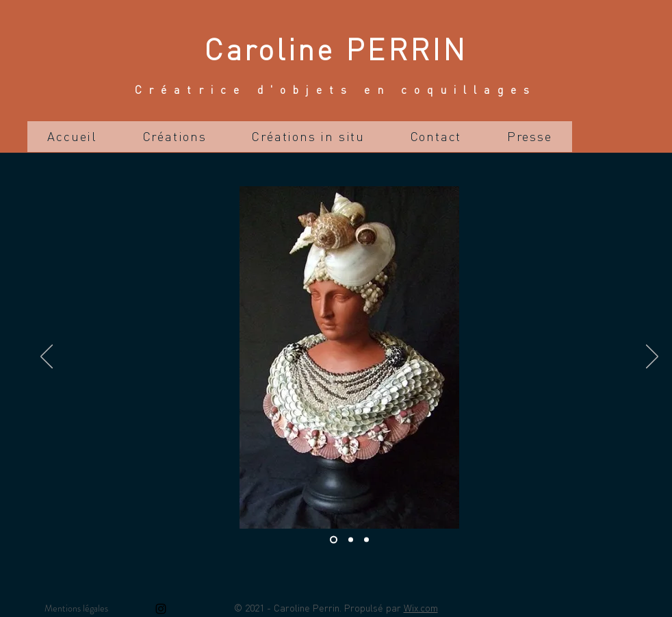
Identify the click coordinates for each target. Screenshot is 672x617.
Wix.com (421, 607)
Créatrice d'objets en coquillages (336, 89)
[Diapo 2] (351, 540)
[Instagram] (161, 609)
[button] (175, 137)
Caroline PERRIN (336, 48)
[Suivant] (652, 357)
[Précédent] (47, 357)
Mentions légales (76, 608)
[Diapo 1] (334, 540)
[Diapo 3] (366, 540)
